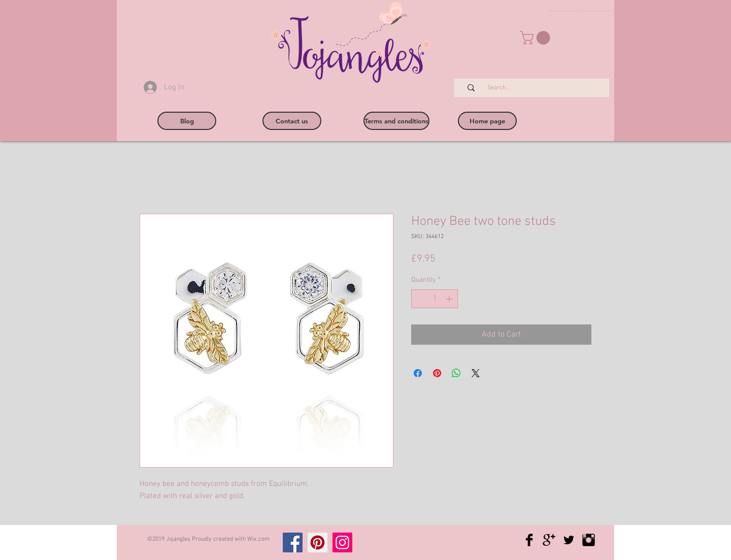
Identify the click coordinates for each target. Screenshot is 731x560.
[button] (537, 38)
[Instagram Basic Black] (589, 540)
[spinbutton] (435, 299)
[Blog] (187, 121)
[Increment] (450, 299)
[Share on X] (476, 373)
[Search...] (537, 88)
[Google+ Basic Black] (549, 540)
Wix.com (258, 539)
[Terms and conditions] (396, 121)
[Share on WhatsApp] (456, 373)
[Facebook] (293, 542)
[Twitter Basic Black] (569, 540)
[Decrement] (419, 299)
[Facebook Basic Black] (529, 540)
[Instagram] (342, 542)
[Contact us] (292, 121)
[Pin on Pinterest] (437, 373)
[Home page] (487, 121)
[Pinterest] (318, 542)
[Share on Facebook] (418, 373)
